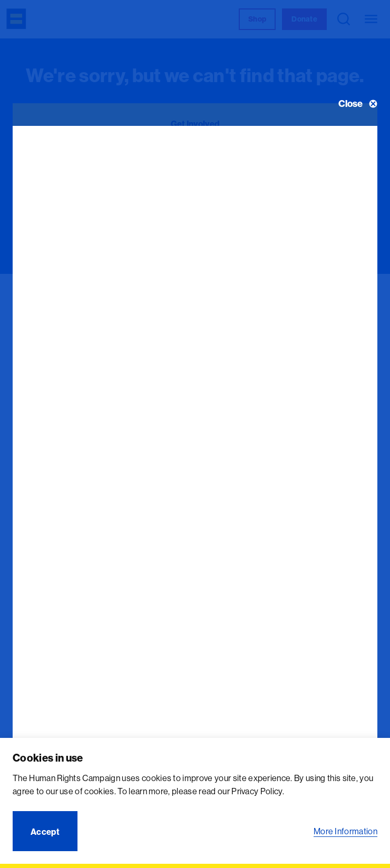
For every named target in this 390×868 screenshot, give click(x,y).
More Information (345, 831)
